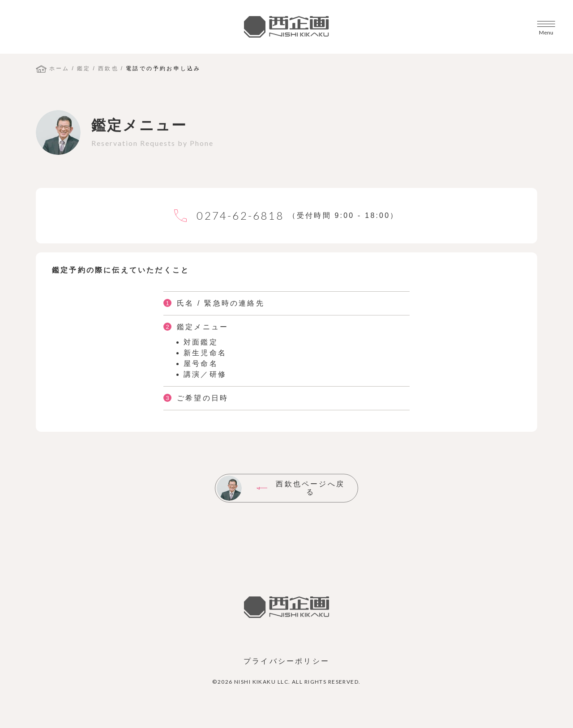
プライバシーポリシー (286, 661)
